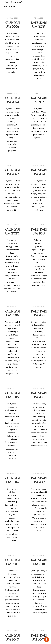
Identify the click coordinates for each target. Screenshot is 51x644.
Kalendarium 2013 (39, 490)
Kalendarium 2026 (12, 25)
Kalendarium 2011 (39, 572)
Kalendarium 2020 (12, 231)
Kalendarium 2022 (12, 172)
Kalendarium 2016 (12, 395)
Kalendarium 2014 (12, 492)
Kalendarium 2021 (39, 172)
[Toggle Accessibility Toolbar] (47, 640)
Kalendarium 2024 (12, 100)
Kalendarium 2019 (39, 231)
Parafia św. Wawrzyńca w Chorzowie (14, 4)
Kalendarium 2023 (39, 100)
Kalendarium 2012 (12, 573)
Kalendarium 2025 (39, 25)
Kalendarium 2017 (39, 313)
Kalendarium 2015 (39, 395)
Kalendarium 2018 (12, 313)
